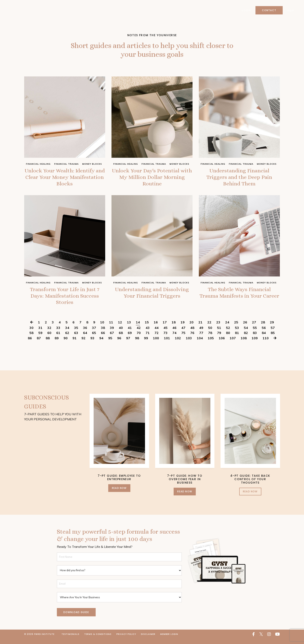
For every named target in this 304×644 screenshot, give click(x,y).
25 (236, 327)
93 (92, 343)
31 (40, 333)
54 (246, 333)
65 (94, 338)
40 (121, 333)
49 (201, 333)
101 (167, 343)
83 (255, 338)
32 (49, 333)
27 (254, 327)
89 (57, 343)
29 (272, 327)
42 (139, 333)
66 (103, 338)
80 (228, 338)
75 (183, 338)
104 (200, 343)
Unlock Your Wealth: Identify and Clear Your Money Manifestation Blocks (65, 178)
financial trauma (66, 164)
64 (85, 338)
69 (130, 338)
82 (246, 338)
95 (110, 343)
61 (58, 338)
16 (156, 327)
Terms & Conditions (98, 639)
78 (210, 338)
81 (237, 338)
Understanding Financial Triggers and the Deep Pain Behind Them (239, 178)
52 (228, 333)
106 (222, 343)
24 (227, 327)
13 (129, 327)
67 (112, 338)
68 (121, 338)
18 (174, 327)
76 (192, 338)
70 (139, 338)
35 (76, 333)
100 (156, 343)
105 (211, 343)
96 (119, 343)
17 (165, 327)
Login (246, 10)
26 (245, 327)
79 (219, 338)
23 (218, 327)
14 (138, 327)
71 (148, 338)
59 (40, 338)
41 (130, 333)
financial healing (38, 164)
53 (237, 333)
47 (183, 333)
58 (31, 338)
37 (94, 333)
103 (189, 343)
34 (67, 333)
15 (147, 327)
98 (137, 343)
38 (103, 333)
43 (148, 333)
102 (178, 343)
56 (264, 333)
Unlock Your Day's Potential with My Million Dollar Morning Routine (152, 178)
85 (273, 338)
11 (111, 327)
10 (102, 327)
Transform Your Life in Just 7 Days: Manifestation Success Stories (65, 300)
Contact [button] (269, 10)
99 (146, 343)
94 (101, 343)
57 (273, 333)
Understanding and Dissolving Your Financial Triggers (152, 300)
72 (157, 338)
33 (58, 333)
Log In (290, 10)
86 (30, 343)
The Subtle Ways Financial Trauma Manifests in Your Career (239, 300)
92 (83, 343)
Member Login (169, 639)
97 (128, 343)
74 (174, 338)
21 (200, 327)
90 (66, 343)
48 (192, 333)
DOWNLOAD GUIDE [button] (76, 617)
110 (266, 343)
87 (39, 343)
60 (49, 338)
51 (219, 333)
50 (210, 333)
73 (166, 338)
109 (255, 343)
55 (255, 333)
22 (209, 327)
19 (183, 327)
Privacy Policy (126, 639)
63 (76, 338)
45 (166, 333)
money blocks (92, 164)
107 (233, 343)
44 (157, 333)
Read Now (119, 493)
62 (67, 338)
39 (112, 333)
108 (244, 343)
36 (85, 333)
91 (75, 343)
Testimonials (70, 639)
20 (191, 327)
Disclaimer (148, 639)
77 (201, 338)
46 (174, 333)
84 (264, 338)
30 (31, 333)
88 (48, 343)
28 (263, 327)
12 (120, 327)
